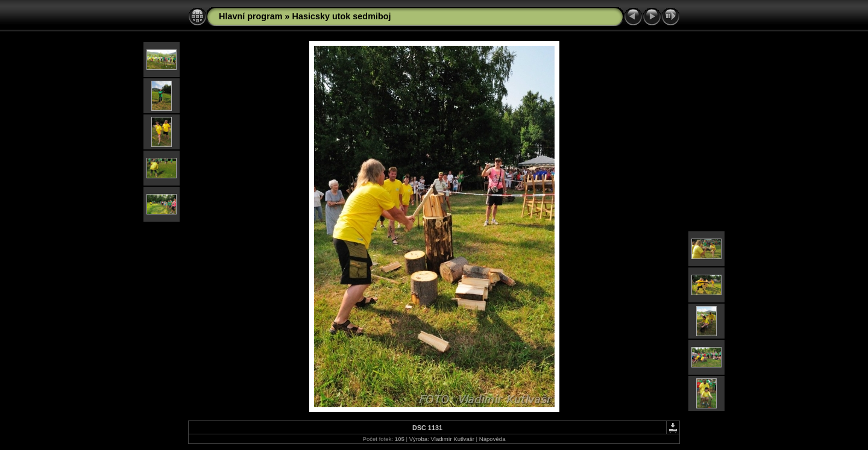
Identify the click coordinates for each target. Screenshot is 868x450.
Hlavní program (251, 16)
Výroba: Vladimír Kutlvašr (442, 439)
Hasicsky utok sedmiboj (342, 16)
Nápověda (492, 439)
